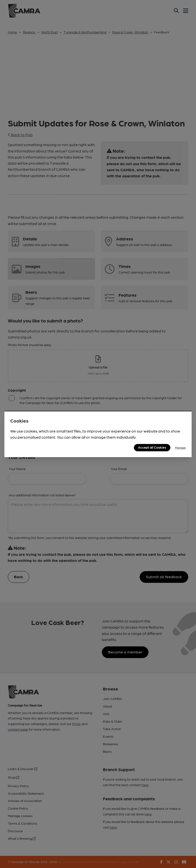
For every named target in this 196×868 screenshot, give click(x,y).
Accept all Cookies (152, 447)
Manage (180, 447)
